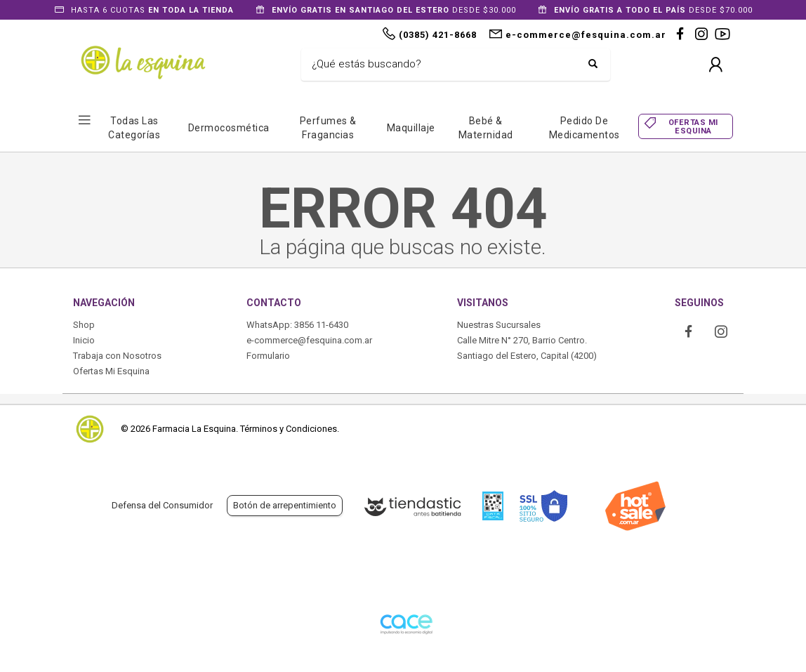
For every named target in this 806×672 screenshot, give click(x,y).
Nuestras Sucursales (499, 325)
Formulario (268, 356)
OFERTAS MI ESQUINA (693, 126)
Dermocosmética (229, 128)
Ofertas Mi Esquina (111, 371)
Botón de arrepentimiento (285, 505)
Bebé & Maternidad (486, 128)
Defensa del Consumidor (162, 505)
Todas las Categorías (134, 128)
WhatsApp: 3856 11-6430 (297, 325)
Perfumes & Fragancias (328, 128)
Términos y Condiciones (289, 429)
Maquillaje (411, 128)
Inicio (84, 340)
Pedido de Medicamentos (584, 128)
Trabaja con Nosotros (117, 356)
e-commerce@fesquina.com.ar (309, 340)
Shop (84, 325)
